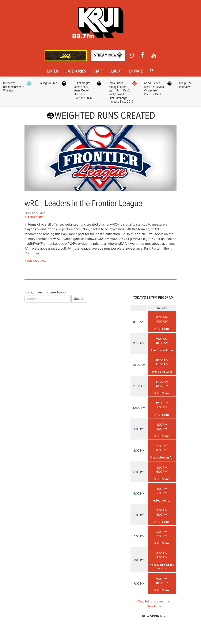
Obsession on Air (162, 457)
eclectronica (162, 500)
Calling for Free (48, 83)
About (116, 71)
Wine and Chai (162, 372)
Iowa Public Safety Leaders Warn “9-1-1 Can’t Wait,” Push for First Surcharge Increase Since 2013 (121, 92)
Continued (32, 253)
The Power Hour (162, 350)
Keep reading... (36, 261)
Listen (53, 71)
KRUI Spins (162, 329)
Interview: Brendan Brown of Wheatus (14, 87)
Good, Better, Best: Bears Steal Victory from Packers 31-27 (154, 89)
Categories (76, 71)
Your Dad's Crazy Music (162, 567)
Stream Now (108, 55)
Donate (136, 71)
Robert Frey (35, 218)
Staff (98, 71)
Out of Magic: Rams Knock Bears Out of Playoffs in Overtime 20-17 (83, 91)
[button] (152, 71)
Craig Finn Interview (185, 85)
